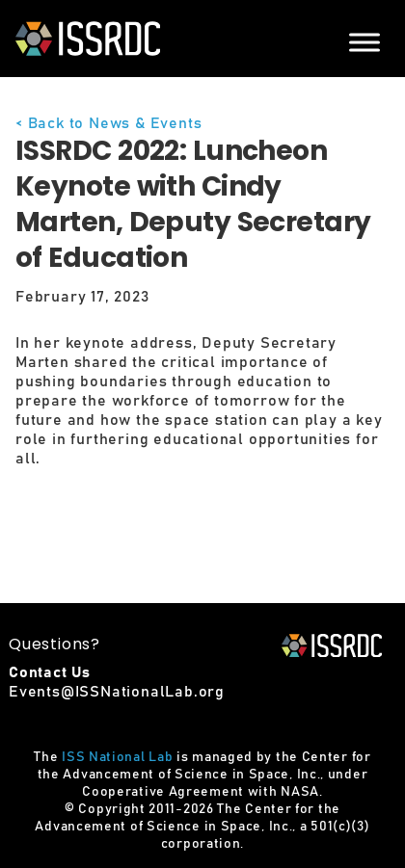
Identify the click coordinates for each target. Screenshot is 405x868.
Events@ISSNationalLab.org (117, 692)
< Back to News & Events (108, 123)
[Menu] (364, 42)
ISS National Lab (117, 757)
